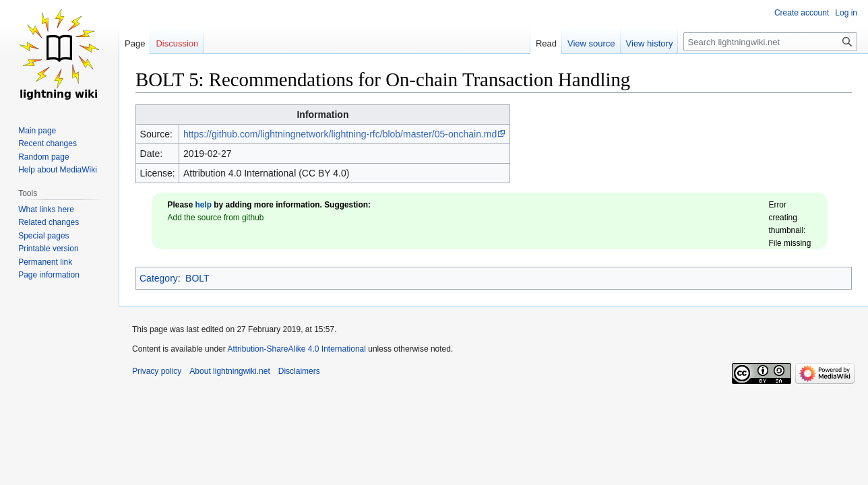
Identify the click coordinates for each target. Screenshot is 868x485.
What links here (46, 209)
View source (591, 43)
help (204, 205)
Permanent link (45, 262)
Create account (802, 13)
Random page (43, 157)
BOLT (197, 278)
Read (546, 43)
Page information (49, 275)
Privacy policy (157, 371)
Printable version (48, 249)
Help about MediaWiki (58, 170)
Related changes (49, 222)
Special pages (43, 236)
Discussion (177, 43)
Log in (846, 13)
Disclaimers (299, 371)
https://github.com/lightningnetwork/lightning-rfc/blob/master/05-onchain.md (340, 134)
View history (650, 43)
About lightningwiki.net (229, 371)
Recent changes (48, 143)
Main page (37, 131)
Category (159, 278)
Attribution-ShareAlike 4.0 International (296, 349)
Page (135, 43)
